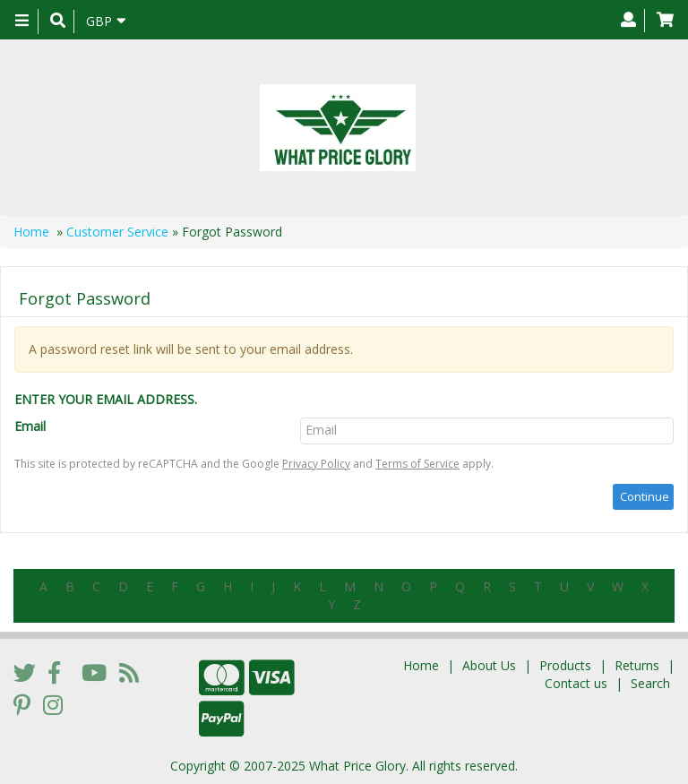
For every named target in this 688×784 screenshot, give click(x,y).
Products (565, 665)
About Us (489, 665)
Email (30, 426)
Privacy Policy (316, 464)
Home (31, 232)
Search (650, 683)
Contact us (576, 683)
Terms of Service (417, 464)
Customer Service (117, 232)
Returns (637, 665)
